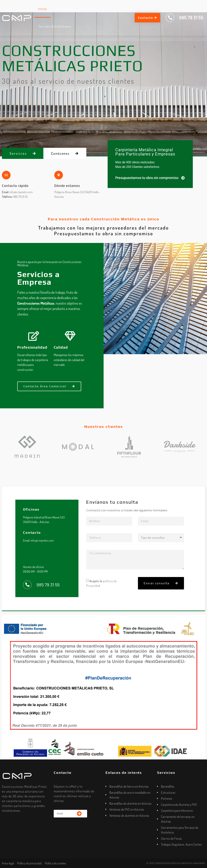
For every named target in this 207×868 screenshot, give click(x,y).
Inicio (42, 9)
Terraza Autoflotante (55, 26)
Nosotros (63, 9)
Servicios (86, 9)
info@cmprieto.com (21, 192)
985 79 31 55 (21, 197)
